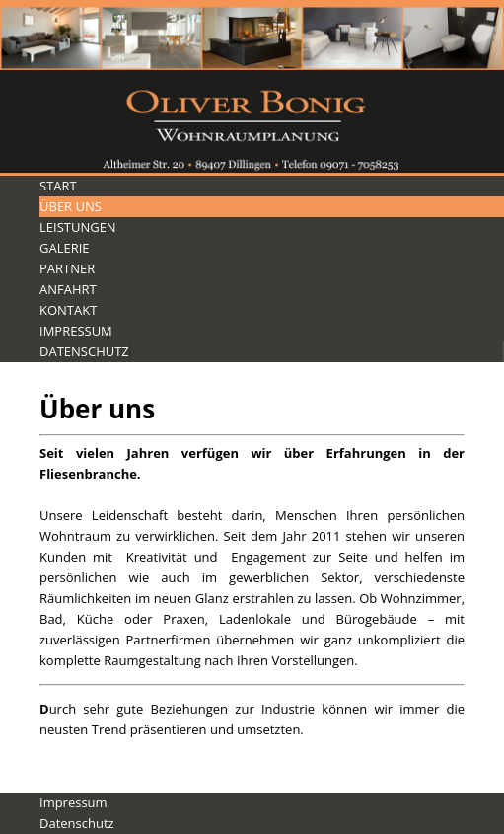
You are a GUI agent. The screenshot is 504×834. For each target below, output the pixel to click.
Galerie (65, 248)
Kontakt (68, 310)
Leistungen (78, 227)
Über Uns (71, 206)
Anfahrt (68, 289)
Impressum (76, 331)
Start (58, 186)
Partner (67, 268)
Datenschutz (84, 351)
